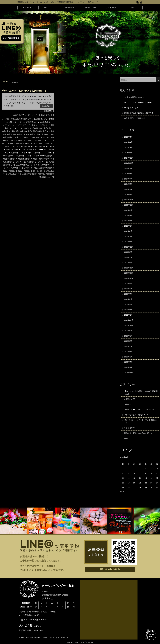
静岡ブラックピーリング (16, 150)
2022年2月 (128, 263)
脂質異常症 (11, 134)
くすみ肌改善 (37, 119)
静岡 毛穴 (22, 140)
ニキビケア (17, 122)
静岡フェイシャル (31, 147)
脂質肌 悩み (35, 134)
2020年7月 (128, 341)
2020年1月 (128, 367)
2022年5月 (128, 257)
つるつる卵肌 (49, 119)
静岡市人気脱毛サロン (15, 174)
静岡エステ (32, 140)
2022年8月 (128, 252)
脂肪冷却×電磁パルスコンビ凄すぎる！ (140, 113)
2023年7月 (128, 221)
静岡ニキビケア (31, 143)
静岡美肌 (41, 174)
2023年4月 (128, 236)
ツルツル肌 (7, 122)
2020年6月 (128, 346)
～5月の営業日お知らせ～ (134, 97)
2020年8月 (128, 336)
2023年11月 (129, 205)
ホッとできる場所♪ (132, 108)
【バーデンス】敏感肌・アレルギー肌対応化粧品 (141, 393)
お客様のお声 (129, 399)
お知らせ (17, 115)
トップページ (28, 7)
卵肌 (7, 128)
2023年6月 (128, 226)
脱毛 (126, 438)
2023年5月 (128, 231)
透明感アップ (18, 137)
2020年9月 (128, 331)
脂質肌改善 (7, 137)
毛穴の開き (11, 131)
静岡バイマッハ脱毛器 (14, 147)
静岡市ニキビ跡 (31, 159)
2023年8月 (128, 215)
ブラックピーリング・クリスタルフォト (37, 115)
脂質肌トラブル (48, 134)
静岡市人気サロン (16, 171)
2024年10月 (129, 163)
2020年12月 (129, 320)
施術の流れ (70, 7)
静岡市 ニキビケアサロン (24, 153)
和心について (49, 7)
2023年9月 (128, 210)
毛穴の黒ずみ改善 (35, 131)
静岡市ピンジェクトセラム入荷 (42, 162)
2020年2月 (128, 362)
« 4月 (122, 491)
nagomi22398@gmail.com (33, 619)
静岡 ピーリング (43, 137)
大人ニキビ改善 (25, 128)
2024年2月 (128, 189)
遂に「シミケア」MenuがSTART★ (138, 102)
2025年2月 (128, 147)
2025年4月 (128, 142)
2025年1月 (128, 153)
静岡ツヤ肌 (20, 143)
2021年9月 (128, 284)
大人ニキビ (14, 128)
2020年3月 (128, 357)
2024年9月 (128, 168)
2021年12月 (129, 268)
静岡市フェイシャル (11, 165)
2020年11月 (129, 325)
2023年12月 (129, 200)
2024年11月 (129, 158)
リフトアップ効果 (26, 125)
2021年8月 (128, 289)
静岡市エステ (13, 156)
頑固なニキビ (47, 177)
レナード (38, 125)
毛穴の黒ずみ (22, 131)
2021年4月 (128, 310)
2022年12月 (129, 247)
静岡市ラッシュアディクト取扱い (26, 168)
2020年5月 (128, 352)
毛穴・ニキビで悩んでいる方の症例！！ (24, 91)
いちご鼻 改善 (8, 119)
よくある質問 (111, 7)
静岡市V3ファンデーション (37, 150)
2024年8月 (128, 174)
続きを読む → (47, 106)
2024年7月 (128, 179)
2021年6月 (128, 299)
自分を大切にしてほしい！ (135, 118)
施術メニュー (90, 7)
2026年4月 (128, 137)
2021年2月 (128, 315)
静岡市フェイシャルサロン (31, 165)
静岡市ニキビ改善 (17, 159)
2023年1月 (128, 242)
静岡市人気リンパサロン (33, 171)
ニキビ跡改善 (28, 122)
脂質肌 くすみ (23, 134)
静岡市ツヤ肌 (41, 156)
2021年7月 (128, 294)
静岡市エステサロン (27, 156)
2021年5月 (128, 304)
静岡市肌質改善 (30, 174)
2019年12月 (129, 373)
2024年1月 (128, 195)
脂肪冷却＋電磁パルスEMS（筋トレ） (139, 433)
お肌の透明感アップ (23, 119)
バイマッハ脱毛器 (41, 122)
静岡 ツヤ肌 (30, 137)
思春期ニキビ (38, 128)
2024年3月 (128, 184)
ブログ (132, 7)
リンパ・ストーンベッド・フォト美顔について (141, 421)
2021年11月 (129, 273)
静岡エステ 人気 (45, 140)
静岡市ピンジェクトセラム (18, 162)
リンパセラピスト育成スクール (136, 415)
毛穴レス (46, 131)
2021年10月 (129, 278)
